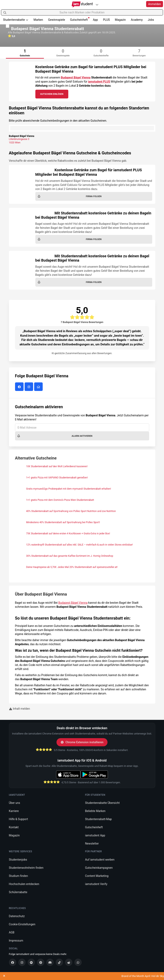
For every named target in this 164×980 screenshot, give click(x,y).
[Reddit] (69, 962)
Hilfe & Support (18, 819)
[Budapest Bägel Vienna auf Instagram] (29, 387)
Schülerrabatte (18, 892)
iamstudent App (95, 835)
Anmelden (155, 4)
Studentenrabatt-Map (99, 819)
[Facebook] (13, 962)
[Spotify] (31, 962)
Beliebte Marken (95, 811)
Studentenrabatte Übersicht (102, 803)
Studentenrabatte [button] (16, 20)
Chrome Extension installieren (82, 742)
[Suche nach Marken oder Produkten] (82, 12)
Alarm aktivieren (55, 436)
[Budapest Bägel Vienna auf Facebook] (20, 387)
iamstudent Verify (96, 884)
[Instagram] (22, 962)
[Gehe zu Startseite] (82, 4)
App (95, 20)
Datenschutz (17, 916)
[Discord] (50, 962)
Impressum (16, 941)
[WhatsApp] (78, 962)
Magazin (120, 20)
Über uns (15, 803)
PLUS (106, 20)
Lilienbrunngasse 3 (19, 139)
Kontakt (14, 827)
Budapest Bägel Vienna (76, 77)
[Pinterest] (41, 962)
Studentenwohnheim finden (26, 868)
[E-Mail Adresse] (82, 428)
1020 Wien (15, 143)
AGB (12, 932)
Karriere (14, 811)
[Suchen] (5, 12)
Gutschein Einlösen (52, 94)
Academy (137, 20)
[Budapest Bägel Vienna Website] (39, 387)
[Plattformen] (97, 5)
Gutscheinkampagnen (99, 868)
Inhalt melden (20, 709)
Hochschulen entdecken (24, 884)
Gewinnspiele (57, 20)
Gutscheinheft (80, 19)
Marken (38, 20)
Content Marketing (97, 876)
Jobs (151, 20)
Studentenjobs (18, 860)
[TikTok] (59, 962)
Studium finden (18, 876)
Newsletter (92, 844)
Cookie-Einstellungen (22, 924)
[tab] (25, 53)
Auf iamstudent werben (100, 860)
